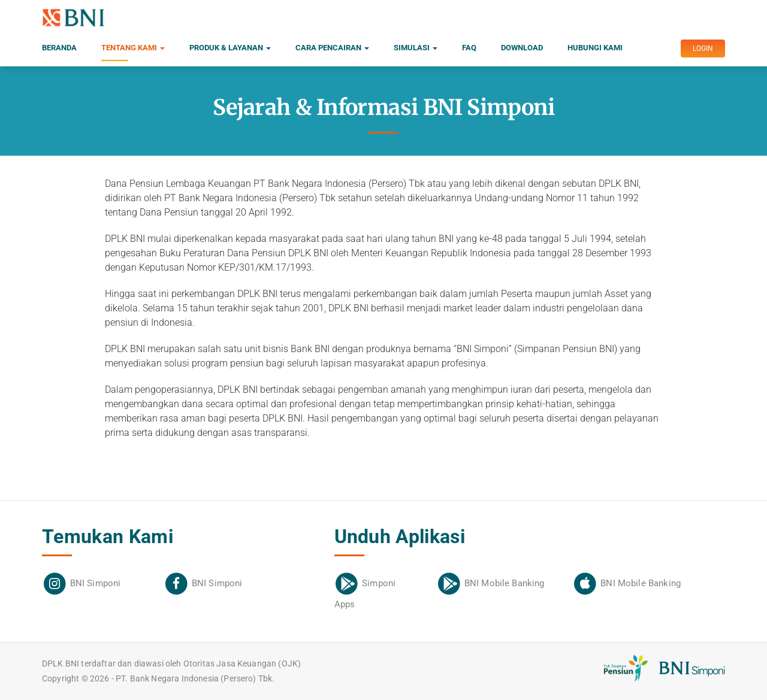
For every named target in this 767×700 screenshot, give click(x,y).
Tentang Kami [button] (133, 52)
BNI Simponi (96, 583)
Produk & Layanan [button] (230, 48)
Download (522, 48)
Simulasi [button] (416, 48)
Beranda (59, 48)
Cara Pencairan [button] (332, 48)
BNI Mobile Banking (505, 583)
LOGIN (703, 49)
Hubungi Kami (595, 48)
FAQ (469, 48)
